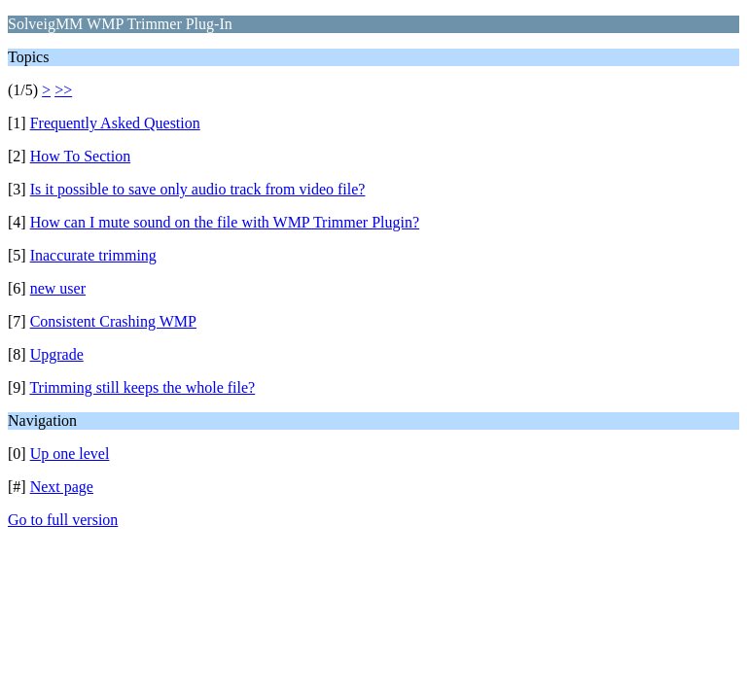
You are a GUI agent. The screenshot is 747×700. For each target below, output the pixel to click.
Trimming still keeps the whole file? (142, 387)
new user (58, 288)
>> (63, 90)
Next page (62, 487)
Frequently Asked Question (115, 123)
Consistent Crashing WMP (113, 321)
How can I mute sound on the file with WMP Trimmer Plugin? (225, 222)
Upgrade (57, 354)
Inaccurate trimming (93, 255)
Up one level (70, 454)
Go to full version (63, 520)
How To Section (80, 156)
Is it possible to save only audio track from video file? (198, 189)
